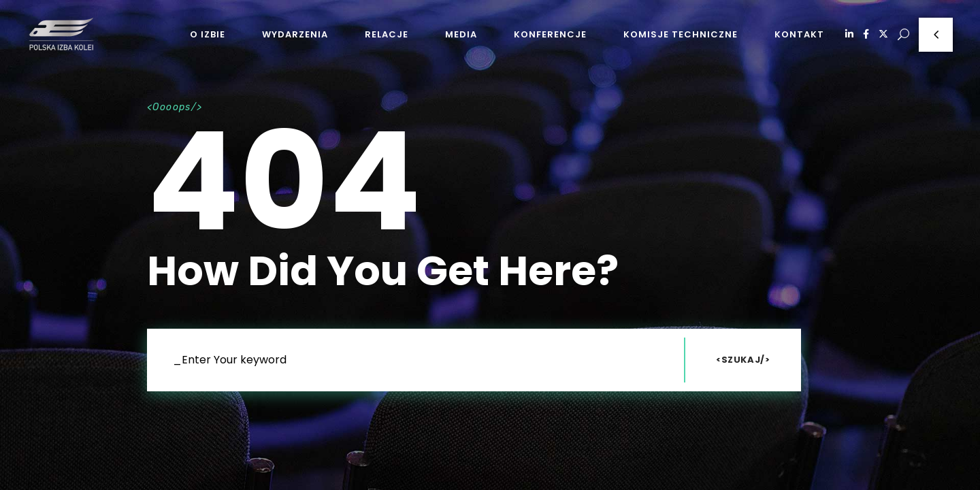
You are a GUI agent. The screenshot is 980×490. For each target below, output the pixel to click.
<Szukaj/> (743, 360)
